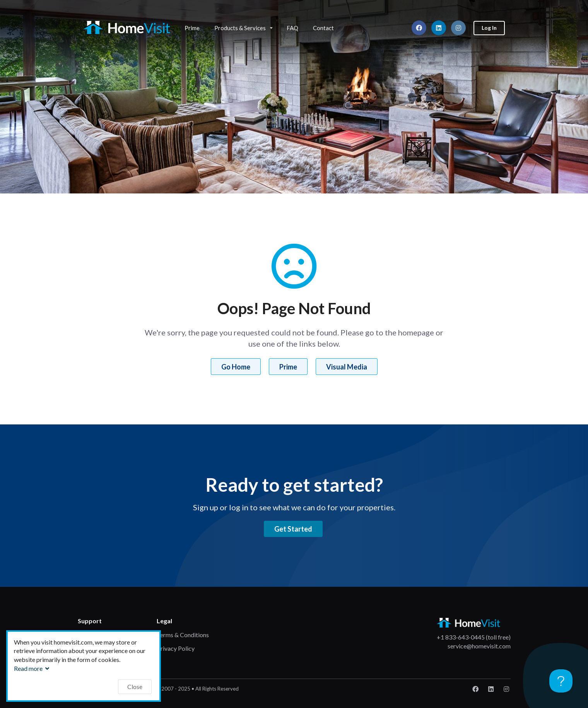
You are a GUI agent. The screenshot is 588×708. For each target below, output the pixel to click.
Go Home (236, 367)
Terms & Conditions (183, 635)
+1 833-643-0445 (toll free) (474, 637)
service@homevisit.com (479, 646)
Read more (32, 668)
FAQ (292, 28)
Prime (192, 28)
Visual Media (347, 367)
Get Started (293, 529)
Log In (489, 28)
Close (135, 687)
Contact (323, 28)
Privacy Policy (176, 648)
